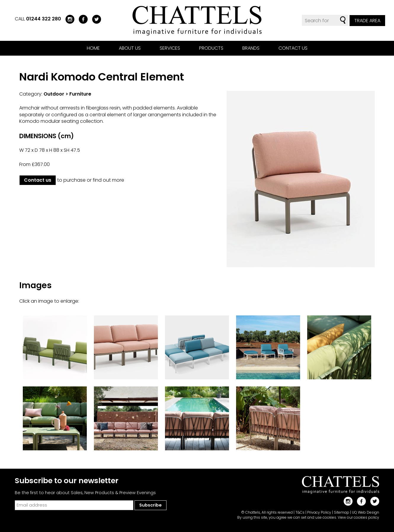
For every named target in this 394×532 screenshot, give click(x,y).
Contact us (293, 48)
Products (211, 48)
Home (93, 48)
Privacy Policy (319, 512)
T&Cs (300, 512)
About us (130, 48)
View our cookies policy (358, 517)
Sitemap (342, 512)
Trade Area (367, 21)
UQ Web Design (366, 512)
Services (170, 48)
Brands (251, 48)
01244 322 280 (44, 19)
